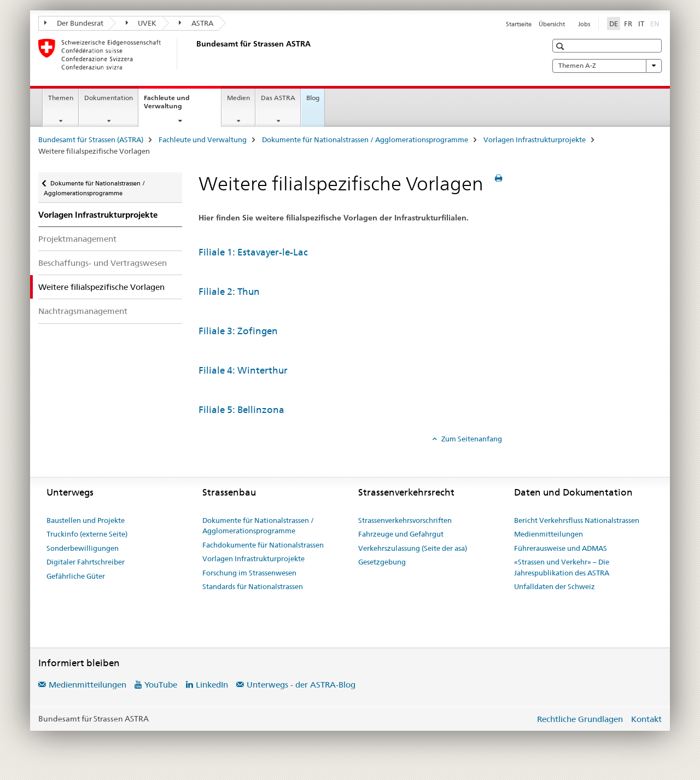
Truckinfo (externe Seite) (87, 534)
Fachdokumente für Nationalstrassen (263, 545)
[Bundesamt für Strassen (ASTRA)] (194, 54)
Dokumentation (109, 98)
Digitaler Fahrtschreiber (86, 562)
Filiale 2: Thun (229, 292)
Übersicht (552, 24)
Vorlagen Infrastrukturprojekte (535, 139)
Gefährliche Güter (76, 576)
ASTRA (196, 23)
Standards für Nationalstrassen (253, 586)
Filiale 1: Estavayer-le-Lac (253, 252)
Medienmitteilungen (549, 534)
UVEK (141, 23)
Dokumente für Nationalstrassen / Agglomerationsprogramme (365, 139)
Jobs (584, 24)
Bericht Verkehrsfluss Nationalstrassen (577, 520)
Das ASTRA (278, 98)
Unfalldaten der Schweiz (555, 586)
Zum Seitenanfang (471, 439)
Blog (313, 98)
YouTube (161, 685)
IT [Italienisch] (641, 24)
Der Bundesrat (74, 23)
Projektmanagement (77, 239)
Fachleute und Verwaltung (175, 106)
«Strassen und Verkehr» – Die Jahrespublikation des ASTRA (562, 567)
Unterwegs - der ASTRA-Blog (301, 685)
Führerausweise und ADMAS (561, 548)
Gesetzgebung (382, 562)
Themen (61, 98)
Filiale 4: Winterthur (243, 370)
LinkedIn (212, 685)
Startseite (519, 24)
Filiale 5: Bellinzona (241, 410)
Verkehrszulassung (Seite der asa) (413, 548)
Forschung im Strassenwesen (249, 573)
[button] (561, 46)
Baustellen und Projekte (86, 520)
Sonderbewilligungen (83, 548)
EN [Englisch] (656, 23)
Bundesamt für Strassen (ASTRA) (91, 139)
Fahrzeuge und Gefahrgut (401, 534)
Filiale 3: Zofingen (238, 331)
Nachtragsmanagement (83, 311)
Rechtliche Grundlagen (580, 719)
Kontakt (646, 719)
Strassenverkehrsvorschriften (405, 520)
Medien (238, 98)
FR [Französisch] (628, 24)
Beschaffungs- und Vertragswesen (103, 263)
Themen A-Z (607, 66)
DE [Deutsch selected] (614, 24)
